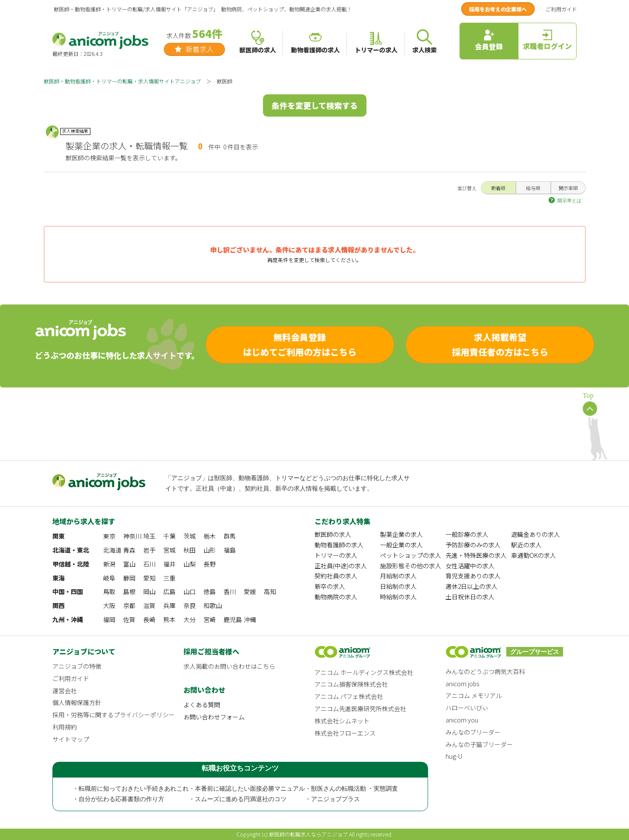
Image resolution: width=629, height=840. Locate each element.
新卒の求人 (330, 586)
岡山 (149, 591)
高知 (270, 591)
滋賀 (149, 605)
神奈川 (132, 536)
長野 (210, 564)
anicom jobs (462, 684)
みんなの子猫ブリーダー (479, 744)
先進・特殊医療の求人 (476, 555)
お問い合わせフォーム (214, 717)
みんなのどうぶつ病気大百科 (485, 671)
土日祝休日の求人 (470, 597)
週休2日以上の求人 (472, 586)
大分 (190, 619)
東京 (109, 536)
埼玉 (149, 536)
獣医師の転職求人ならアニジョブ (308, 834)
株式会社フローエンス (345, 733)
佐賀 (129, 619)
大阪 (109, 605)
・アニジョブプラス (332, 799)
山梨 (190, 564)
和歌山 (213, 605)
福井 (169, 564)
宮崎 (210, 619)
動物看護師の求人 (339, 545)
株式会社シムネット (342, 721)
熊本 (169, 619)
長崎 (149, 619)
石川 (149, 564)
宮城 (169, 550)
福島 (230, 550)
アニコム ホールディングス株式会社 (364, 672)
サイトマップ (71, 739)
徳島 (210, 591)
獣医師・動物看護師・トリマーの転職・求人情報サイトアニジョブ (122, 81)
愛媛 (250, 591)
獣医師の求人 (333, 534)
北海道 (112, 550)
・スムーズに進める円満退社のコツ (238, 799)
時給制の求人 (398, 597)
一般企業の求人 (401, 545)
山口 (190, 591)
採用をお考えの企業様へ (498, 9)
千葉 (169, 536)
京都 (129, 605)
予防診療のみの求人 (473, 545)
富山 (129, 564)
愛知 (149, 578)
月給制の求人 (398, 576)
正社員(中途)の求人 (341, 566)
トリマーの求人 (336, 555)
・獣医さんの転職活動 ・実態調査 (352, 789)
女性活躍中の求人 (470, 566)
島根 (129, 591)
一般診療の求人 (467, 534)
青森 (129, 550)
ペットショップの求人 (411, 555)
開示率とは (569, 200)
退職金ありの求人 (536, 534)
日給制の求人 (398, 586)
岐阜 (109, 578)
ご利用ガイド (561, 9)
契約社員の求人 (336, 576)
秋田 (190, 550)
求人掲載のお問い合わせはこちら (229, 666)
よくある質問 (202, 705)
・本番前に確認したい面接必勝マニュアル (247, 789)
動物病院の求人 (336, 597)
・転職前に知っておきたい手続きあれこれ (131, 789)
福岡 (109, 619)
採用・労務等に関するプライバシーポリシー (114, 715)
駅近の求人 (526, 545)
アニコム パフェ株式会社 (349, 696)
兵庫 (169, 605)
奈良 (190, 605)
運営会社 (65, 691)
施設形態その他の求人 (411, 566)
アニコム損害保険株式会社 (351, 684)
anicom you (462, 720)
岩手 (149, 550)
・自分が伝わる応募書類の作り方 (118, 799)
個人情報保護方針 (77, 702)
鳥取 (109, 591)
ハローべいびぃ (467, 708)
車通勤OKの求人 (534, 555)
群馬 (230, 536)
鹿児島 (233, 619)
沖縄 (250, 619)
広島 (169, 591)
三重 (169, 578)
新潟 (109, 564)
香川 (230, 591)
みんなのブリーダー (473, 732)
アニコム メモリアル (474, 695)
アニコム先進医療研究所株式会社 (360, 709)
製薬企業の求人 (401, 534)
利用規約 (65, 727)
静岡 (129, 578)
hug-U (454, 756)
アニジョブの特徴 (77, 666)
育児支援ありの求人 (473, 576)
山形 (210, 550)
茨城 (190, 536)
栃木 (210, 536)
